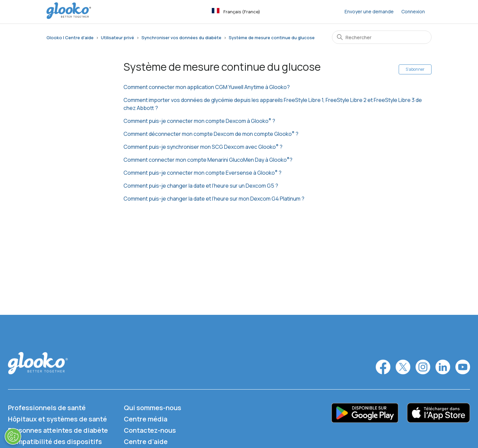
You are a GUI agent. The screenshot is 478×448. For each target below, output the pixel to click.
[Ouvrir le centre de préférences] (13, 436)
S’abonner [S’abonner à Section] (415, 69)
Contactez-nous (150, 430)
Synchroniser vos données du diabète (181, 38)
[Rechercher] (382, 37)
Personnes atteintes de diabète (58, 430)
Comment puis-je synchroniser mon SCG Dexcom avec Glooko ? (203, 147)
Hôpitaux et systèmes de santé (57, 419)
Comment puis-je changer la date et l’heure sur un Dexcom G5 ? (201, 186)
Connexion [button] (413, 11)
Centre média (146, 419)
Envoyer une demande (369, 11)
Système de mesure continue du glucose (272, 38)
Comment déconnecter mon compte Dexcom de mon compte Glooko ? (211, 134)
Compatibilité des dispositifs (55, 442)
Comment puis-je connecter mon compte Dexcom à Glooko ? (199, 121)
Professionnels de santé (47, 408)
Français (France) (236, 11)
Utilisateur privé (118, 38)
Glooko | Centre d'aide (70, 38)
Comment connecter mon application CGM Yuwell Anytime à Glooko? (207, 87)
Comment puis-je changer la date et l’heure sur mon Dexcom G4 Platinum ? (214, 199)
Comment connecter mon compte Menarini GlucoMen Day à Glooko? (208, 160)
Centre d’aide (146, 442)
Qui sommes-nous (153, 408)
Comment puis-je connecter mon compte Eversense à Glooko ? (202, 173)
